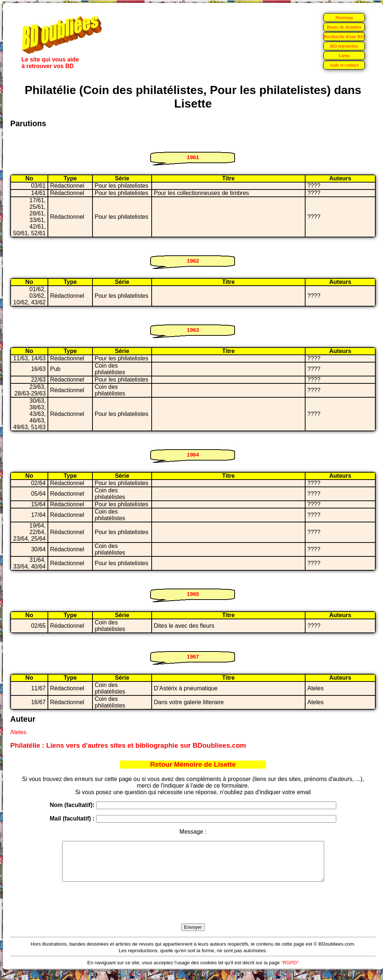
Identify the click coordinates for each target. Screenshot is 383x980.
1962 (193, 261)
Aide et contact (344, 65)
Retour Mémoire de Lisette (193, 764)
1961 (193, 157)
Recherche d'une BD (344, 36)
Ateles (18, 732)
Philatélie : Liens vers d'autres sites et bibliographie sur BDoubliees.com (128, 745)
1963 (193, 330)
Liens (344, 55)
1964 (193, 455)
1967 (193, 656)
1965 (193, 594)
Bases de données (344, 27)
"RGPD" (290, 970)
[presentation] (193, 911)
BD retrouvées (344, 46)
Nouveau (344, 17)
